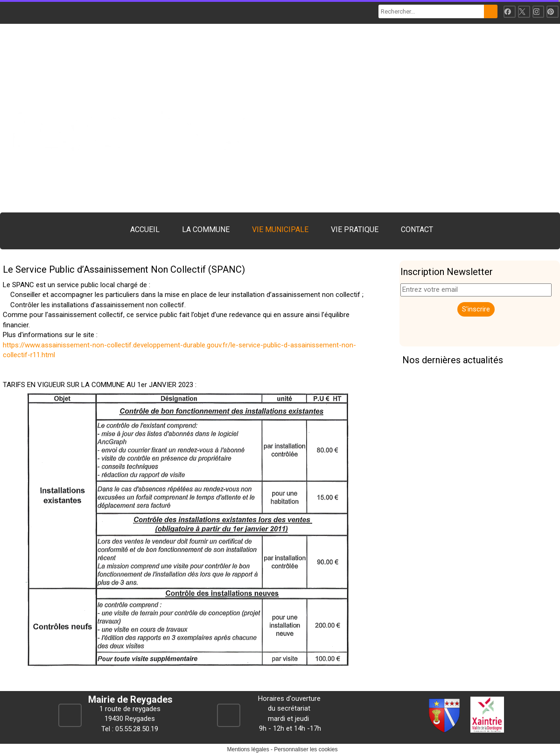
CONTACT (417, 229)
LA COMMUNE (206, 229)
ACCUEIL (145, 229)
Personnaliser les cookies (306, 749)
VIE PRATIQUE (355, 229)
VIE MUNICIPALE (280, 229)
